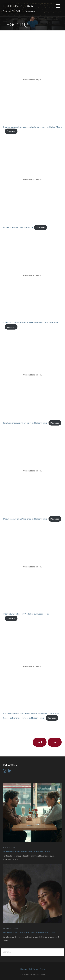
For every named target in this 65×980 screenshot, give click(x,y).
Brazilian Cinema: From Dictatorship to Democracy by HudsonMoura (32, 127)
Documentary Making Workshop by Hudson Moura (25, 519)
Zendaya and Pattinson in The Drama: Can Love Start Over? (29, 932)
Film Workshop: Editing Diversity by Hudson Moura (25, 423)
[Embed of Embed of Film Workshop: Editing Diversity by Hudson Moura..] (33, 375)
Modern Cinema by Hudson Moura (18, 227)
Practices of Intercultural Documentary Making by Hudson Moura (31, 322)
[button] (58, 6)
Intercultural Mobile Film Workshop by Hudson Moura (26, 614)
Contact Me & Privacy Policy (33, 969)
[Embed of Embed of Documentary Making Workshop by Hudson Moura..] (33, 471)
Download (11, 131)
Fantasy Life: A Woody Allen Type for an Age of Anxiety (27, 851)
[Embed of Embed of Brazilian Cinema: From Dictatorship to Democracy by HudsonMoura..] (33, 80)
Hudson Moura (18, 6)
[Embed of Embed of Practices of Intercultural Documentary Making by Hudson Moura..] (33, 275)
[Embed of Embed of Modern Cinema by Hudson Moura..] (33, 179)
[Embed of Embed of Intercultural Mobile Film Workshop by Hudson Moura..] (33, 567)
